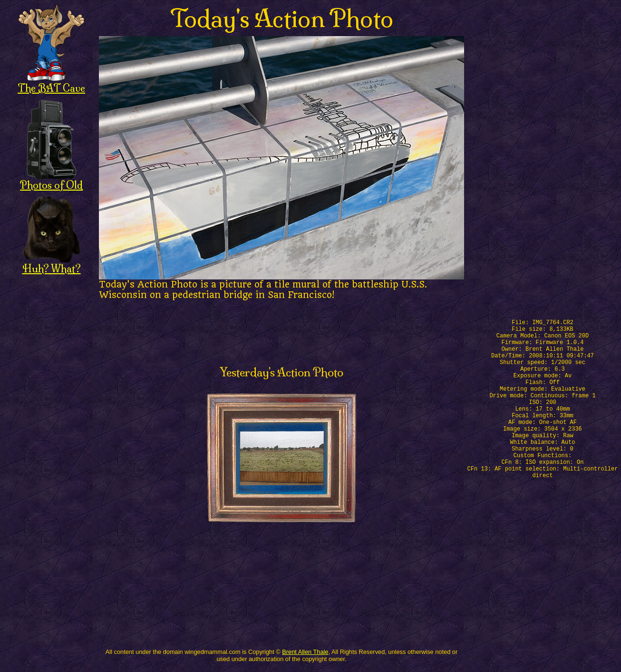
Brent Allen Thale (305, 652)
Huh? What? (52, 264)
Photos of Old (51, 180)
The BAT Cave (51, 83)
